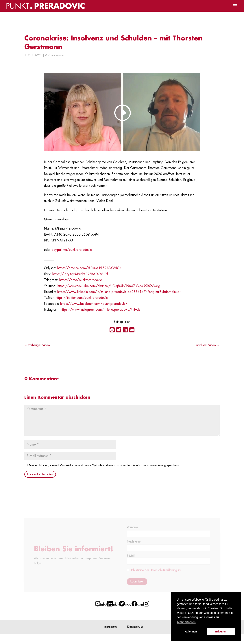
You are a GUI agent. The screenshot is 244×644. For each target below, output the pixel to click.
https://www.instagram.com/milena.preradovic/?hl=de (100, 310)
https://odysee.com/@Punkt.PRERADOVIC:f (89, 268)
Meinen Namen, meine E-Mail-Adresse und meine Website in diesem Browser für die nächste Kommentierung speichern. (104, 465)
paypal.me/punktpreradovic (72, 250)
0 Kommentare (54, 55)
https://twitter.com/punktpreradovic (82, 298)
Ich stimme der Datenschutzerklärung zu (156, 574)
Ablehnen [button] (191, 632)
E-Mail (168, 563)
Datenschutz (135, 627)
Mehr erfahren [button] (186, 622)
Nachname (134, 545)
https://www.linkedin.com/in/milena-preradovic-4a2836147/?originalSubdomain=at (119, 292)
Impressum (110, 627)
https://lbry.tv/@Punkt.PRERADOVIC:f (80, 274)
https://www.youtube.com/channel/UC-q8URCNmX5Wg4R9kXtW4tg (109, 286)
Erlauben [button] (221, 632)
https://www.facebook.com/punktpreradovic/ (94, 304)
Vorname (132, 531)
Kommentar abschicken (40, 474)
